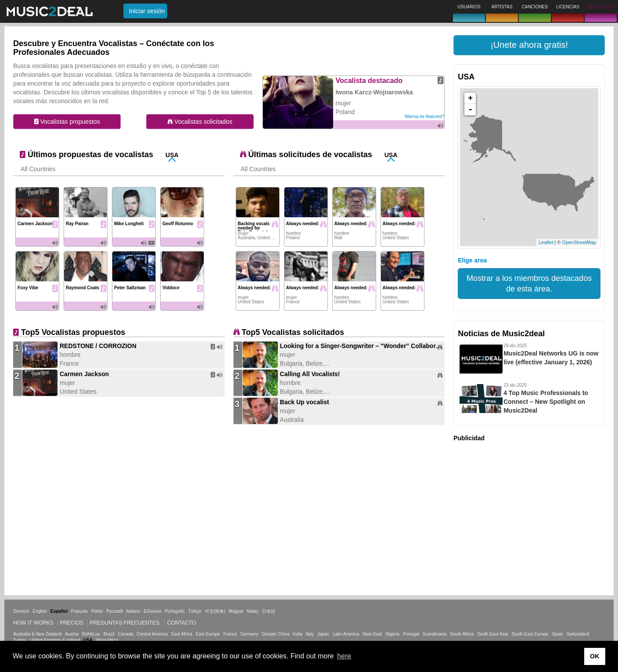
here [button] (344, 656)
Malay (253, 611)
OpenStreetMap (579, 242)
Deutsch (21, 611)
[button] (529, 45)
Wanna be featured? (424, 117)
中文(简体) (215, 611)
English (40, 611)
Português (175, 611)
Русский (114, 611)
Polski (97, 611)
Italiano (133, 611)
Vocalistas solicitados (200, 122)
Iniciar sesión (147, 11)
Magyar (236, 611)
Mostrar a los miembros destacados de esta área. (529, 284)
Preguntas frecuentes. (125, 623)
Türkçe (195, 611)
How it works (33, 623)
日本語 (269, 611)
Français (79, 611)
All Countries (38, 169)
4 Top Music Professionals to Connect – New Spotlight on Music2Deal (546, 402)
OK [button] (595, 656)
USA (172, 155)
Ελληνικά (152, 611)
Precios (72, 623)
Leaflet (546, 242)
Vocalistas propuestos (67, 122)
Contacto (182, 623)
